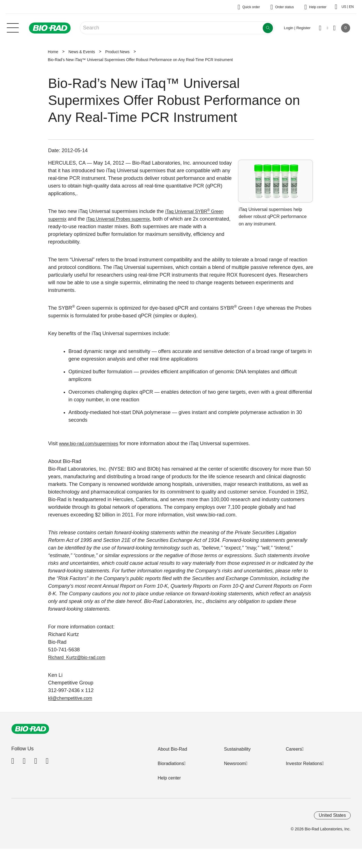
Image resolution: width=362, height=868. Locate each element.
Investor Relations (304, 763)
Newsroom (235, 763)
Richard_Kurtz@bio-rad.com (80, 657)
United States (332, 814)
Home (53, 52)
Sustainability (237, 749)
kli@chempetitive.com (73, 698)
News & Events (82, 52)
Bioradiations (171, 763)
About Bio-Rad (172, 749)
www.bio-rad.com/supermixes (92, 443)
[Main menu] (13, 27)
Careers (294, 749)
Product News (117, 52)
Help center (169, 778)
